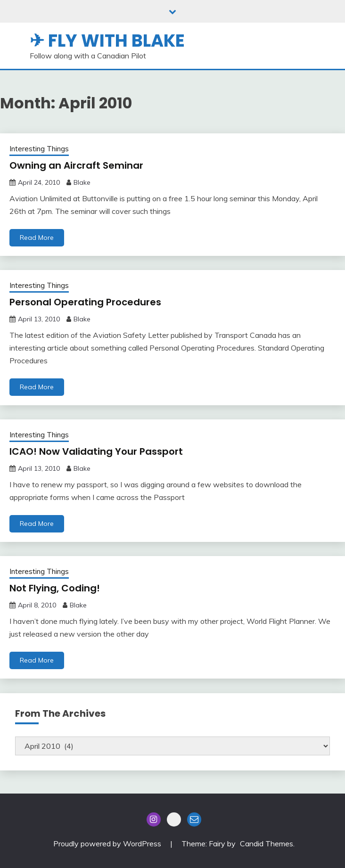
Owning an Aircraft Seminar (76, 165)
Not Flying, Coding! (55, 588)
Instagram (154, 819)
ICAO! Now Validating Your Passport (96, 451)
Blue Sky (174, 819)
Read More (37, 237)
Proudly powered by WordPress (108, 843)
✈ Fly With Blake (107, 41)
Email (194, 819)
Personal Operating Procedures (85, 302)
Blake (82, 182)
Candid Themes (267, 843)
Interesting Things (39, 149)
